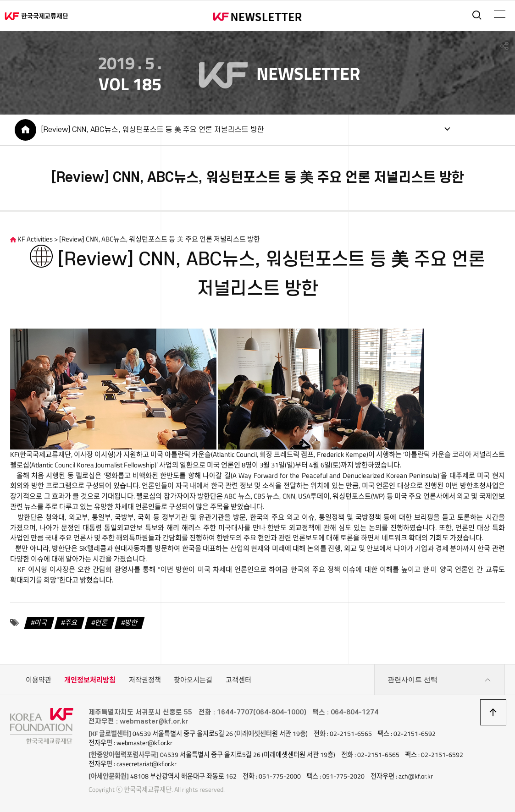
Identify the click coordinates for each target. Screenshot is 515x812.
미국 (41, 623)
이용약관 (39, 680)
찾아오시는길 (193, 680)
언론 (101, 623)
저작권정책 (145, 680)
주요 (71, 623)
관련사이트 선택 (439, 680)
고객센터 (238, 680)
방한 (132, 623)
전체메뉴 (500, 14)
